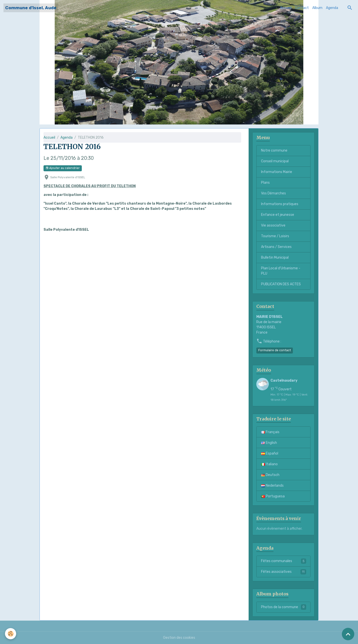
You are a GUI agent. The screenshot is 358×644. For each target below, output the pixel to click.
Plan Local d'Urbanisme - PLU (281, 271)
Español (270, 453)
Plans (265, 183)
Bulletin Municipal (275, 258)
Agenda (332, 8)
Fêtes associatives (284, 572)
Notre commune (274, 150)
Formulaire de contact (275, 350)
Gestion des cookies (179, 638)
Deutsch (270, 475)
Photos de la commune (284, 607)
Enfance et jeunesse (278, 215)
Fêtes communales (284, 561)
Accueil (286, 8)
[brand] (31, 8)
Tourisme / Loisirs (275, 236)
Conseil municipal (275, 161)
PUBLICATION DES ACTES (281, 284)
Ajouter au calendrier (63, 168)
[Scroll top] (348, 634)
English (269, 443)
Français (270, 432)
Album (317, 8)
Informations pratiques (280, 204)
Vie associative (273, 225)
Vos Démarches (273, 193)
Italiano (269, 464)
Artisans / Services (276, 247)
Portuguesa (273, 496)
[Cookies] (11, 634)
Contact (302, 8)
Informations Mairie (277, 172)
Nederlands (272, 486)
